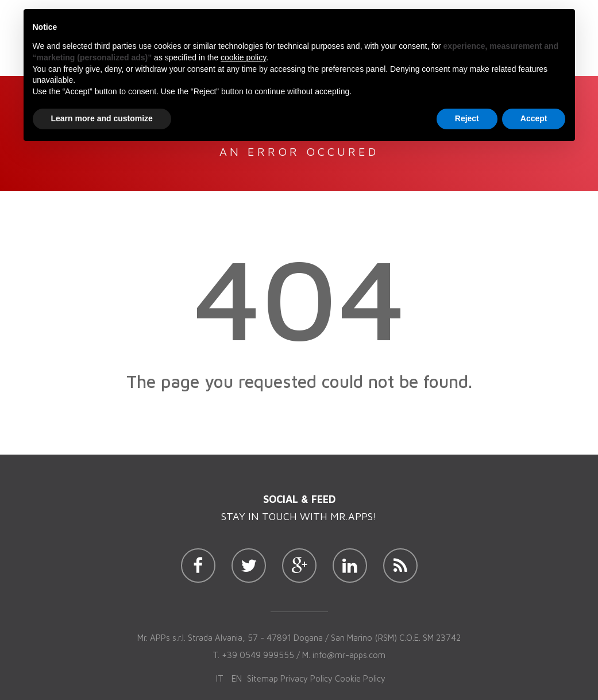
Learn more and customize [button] (102, 118)
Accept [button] (534, 118)
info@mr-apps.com (349, 655)
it (220, 678)
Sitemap (263, 678)
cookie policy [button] (243, 57)
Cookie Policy (360, 678)
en (237, 678)
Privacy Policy (306, 678)
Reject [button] (467, 118)
